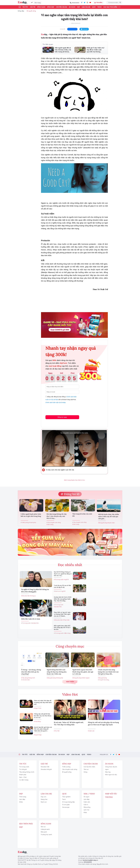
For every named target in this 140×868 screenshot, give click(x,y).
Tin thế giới (23, 769)
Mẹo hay (108, 772)
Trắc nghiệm (66, 797)
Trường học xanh (46, 835)
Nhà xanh (44, 832)
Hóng (85, 772)
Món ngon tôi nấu (111, 775)
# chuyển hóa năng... (104, 680)
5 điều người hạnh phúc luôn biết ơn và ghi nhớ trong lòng (31, 515)
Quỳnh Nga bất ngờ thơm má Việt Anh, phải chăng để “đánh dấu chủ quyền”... (43, 729)
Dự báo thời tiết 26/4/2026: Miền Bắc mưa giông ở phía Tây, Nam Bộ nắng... (63, 599)
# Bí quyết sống (103, 523)
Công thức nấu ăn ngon (111, 768)
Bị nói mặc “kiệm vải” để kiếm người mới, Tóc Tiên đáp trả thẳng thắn (69, 724)
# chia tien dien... (26, 680)
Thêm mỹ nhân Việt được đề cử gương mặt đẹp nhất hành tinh (43, 702)
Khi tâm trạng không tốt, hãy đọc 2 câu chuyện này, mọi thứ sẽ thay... (57, 516)
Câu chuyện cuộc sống (70, 769)
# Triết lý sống (25, 522)
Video (99, 7)
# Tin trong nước (26, 623)
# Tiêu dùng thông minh (28, 678)
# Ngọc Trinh (38, 708)
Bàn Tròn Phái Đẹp (26, 825)
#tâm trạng (67, 480)
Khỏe (21, 802)
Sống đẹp (51, 7)
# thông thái (59, 678)
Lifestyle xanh (45, 829)
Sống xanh (41, 7)
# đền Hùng (67, 633)
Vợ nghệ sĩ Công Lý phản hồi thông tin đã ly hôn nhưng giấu (35, 591)
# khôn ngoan (86, 678)
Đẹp (79, 7)
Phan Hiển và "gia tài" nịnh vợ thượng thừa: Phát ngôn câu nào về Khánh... (62, 614)
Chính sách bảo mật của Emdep (56, 402)
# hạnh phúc (33, 522)
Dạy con (43, 797)
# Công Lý (33, 596)
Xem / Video (89, 794)
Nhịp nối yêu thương (111, 795)
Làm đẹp (22, 799)
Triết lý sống (66, 767)
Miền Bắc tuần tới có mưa (31, 619)
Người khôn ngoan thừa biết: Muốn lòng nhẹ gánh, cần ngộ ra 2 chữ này (83, 672)
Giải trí (33, 7)
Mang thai (44, 799)
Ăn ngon (72, 7)
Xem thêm (70, 682)
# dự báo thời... (35, 623)
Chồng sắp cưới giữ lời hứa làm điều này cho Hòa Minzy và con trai (43, 716)
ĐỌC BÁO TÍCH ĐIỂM (110, 7)
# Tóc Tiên (57, 731)
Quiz (94, 7)
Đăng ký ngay (62, 417)
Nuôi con (44, 802)
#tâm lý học (81, 480)
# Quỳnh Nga (38, 735)
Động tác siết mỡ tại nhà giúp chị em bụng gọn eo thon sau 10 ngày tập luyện (103, 724)
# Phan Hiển (66, 620)
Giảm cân (87, 802)
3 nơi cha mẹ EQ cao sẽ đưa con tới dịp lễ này (62, 586)
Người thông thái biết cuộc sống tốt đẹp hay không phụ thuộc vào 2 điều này (57, 672)
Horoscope (66, 807)
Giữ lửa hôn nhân (89, 767)
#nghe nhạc (74, 480)
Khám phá (23, 775)
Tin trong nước (24, 767)
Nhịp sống (87, 807)
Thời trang (23, 797)
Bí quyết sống (31, 11)
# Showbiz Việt (25, 596)
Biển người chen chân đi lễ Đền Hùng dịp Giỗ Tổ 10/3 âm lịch (62, 627)
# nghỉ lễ (66, 580)
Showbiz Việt (45, 767)
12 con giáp (66, 805)
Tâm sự (86, 769)
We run (43, 827)
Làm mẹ (86, 810)
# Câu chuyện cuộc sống (54, 522)
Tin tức (25, 7)
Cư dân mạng (24, 780)
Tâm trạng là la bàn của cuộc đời (82, 515)
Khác (85, 812)
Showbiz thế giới (46, 769)
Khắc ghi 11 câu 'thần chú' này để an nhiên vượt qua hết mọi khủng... (95, 50)
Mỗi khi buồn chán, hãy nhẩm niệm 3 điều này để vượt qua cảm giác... (109, 516)
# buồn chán (111, 523)
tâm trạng (38, 3)
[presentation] (60, 409)
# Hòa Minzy (37, 721)
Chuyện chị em (61, 7)
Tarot (64, 799)
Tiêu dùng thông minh (27, 772)
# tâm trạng (50, 524)
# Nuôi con (57, 591)
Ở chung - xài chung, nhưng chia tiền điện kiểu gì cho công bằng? (31, 672)
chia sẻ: (63, 29)
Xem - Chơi (23, 777)
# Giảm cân (91, 731)
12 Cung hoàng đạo (68, 802)
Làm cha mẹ (86, 7)
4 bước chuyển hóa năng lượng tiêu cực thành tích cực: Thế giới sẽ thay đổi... (108, 672)
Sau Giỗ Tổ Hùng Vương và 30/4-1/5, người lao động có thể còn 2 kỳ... (63, 574)
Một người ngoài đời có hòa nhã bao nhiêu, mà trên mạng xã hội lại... (63, 50)
